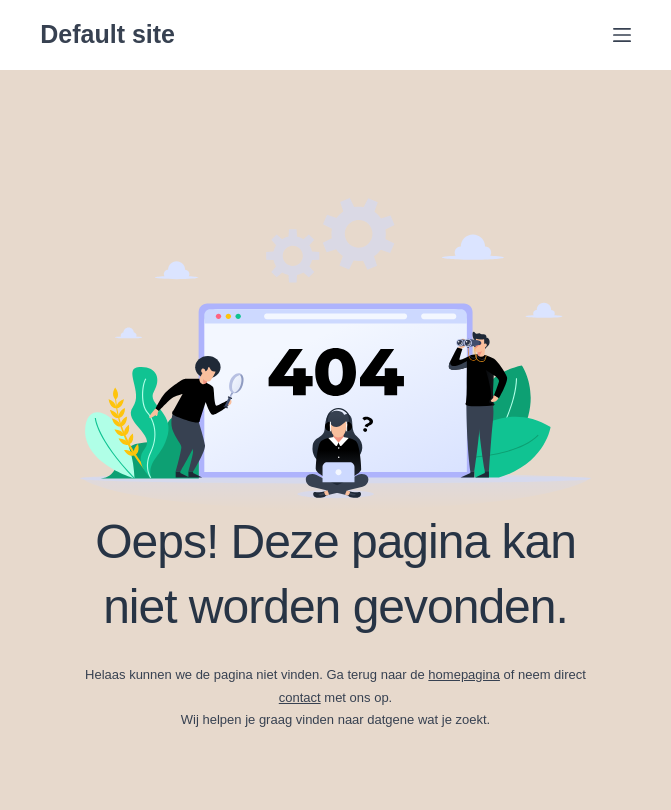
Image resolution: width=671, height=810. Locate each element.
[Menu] (622, 35)
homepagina (464, 674)
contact (300, 697)
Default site (107, 34)
